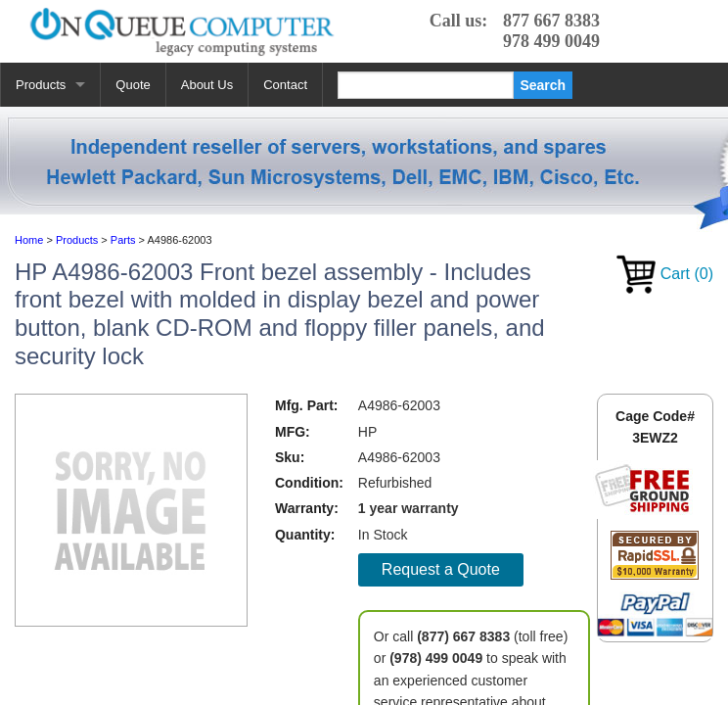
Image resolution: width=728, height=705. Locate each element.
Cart (665, 274)
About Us (207, 85)
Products (41, 85)
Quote (133, 85)
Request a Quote (441, 569)
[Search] (426, 85)
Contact (285, 85)
